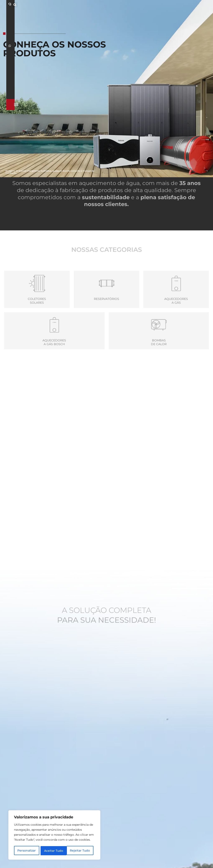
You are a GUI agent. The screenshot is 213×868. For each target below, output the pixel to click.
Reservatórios (106, 318)
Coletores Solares (37, 320)
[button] (167, 5)
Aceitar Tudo (82, 851)
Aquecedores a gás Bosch (54, 361)
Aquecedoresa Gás (176, 320)
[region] (54, 835)
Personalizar (27, 851)
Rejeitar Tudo (54, 851)
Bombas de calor (159, 361)
